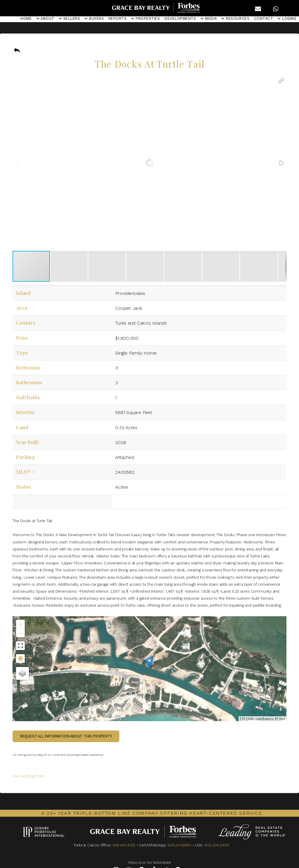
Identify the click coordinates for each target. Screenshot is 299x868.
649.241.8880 (179, 845)
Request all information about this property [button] (66, 736)
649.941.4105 (124, 845)
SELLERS (70, 19)
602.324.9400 (217, 845)
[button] (281, 81)
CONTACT (264, 19)
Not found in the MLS (149, 669)
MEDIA (209, 19)
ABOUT (45, 19)
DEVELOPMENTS (180, 19)
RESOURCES (235, 19)
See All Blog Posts (28, 776)
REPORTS (118, 19)
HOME (26, 19)
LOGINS (287, 19)
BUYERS (94, 19)
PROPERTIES (146, 19)
